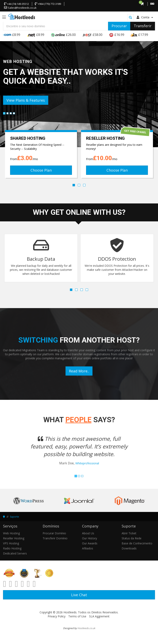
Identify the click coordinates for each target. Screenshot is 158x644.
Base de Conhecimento (137, 543)
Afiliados (88, 548)
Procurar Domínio (54, 533)
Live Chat (79, 595)
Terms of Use (77, 616)
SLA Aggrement (99, 616)
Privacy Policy (57, 616)
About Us (88, 533)
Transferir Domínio (55, 538)
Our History (90, 538)
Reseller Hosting (14, 538)
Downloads (129, 548)
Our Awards (90, 543)
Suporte (14, 517)
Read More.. (79, 371)
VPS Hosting (11, 543)
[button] (14, 453)
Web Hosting (11, 533)
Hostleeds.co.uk (86, 628)
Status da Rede (132, 538)
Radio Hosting (12, 548)
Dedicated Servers (15, 553)
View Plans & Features (26, 100)
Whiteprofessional (87, 463)
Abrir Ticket (129, 533)
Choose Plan (41, 170)
